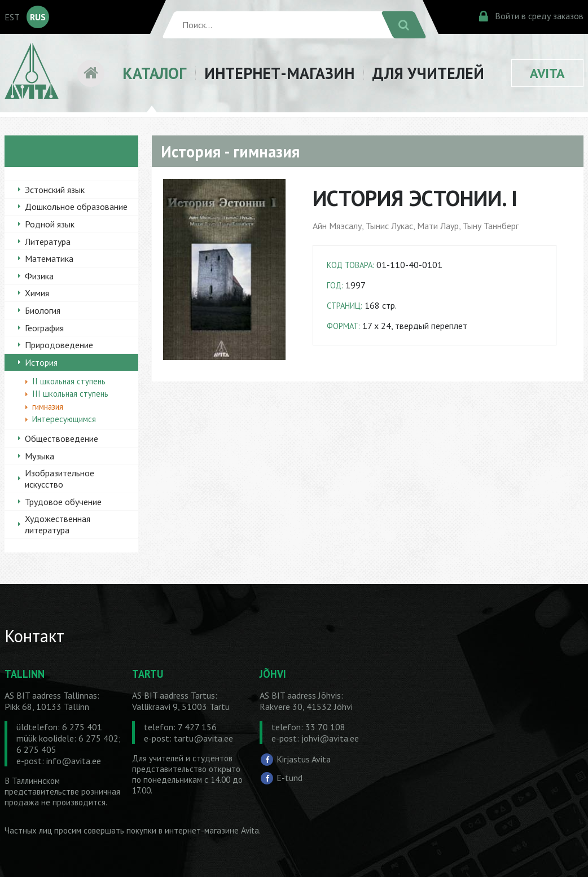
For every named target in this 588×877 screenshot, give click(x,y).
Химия (37, 293)
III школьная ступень (70, 394)
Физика (39, 276)
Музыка (40, 456)
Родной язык (50, 224)
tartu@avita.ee (203, 738)
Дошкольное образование (76, 207)
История (41, 362)
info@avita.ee (74, 761)
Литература (48, 242)
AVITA (547, 73)
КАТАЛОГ (154, 73)
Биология (43, 310)
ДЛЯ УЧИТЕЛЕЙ (428, 73)
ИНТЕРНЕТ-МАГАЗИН (279, 73)
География (44, 328)
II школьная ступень (69, 381)
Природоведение (59, 345)
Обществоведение (62, 438)
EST (12, 17)
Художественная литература (58, 524)
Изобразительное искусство (60, 479)
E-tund (289, 778)
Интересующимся (64, 419)
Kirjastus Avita (304, 759)
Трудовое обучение (63, 502)
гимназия (48, 407)
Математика (49, 258)
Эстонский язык (55, 190)
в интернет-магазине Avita (209, 830)
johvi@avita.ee (330, 738)
